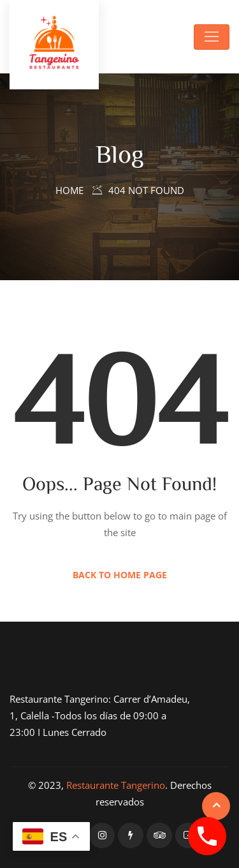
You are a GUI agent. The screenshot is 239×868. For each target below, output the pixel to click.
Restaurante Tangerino (116, 785)
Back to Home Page (120, 575)
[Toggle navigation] (212, 37)
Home (69, 190)
